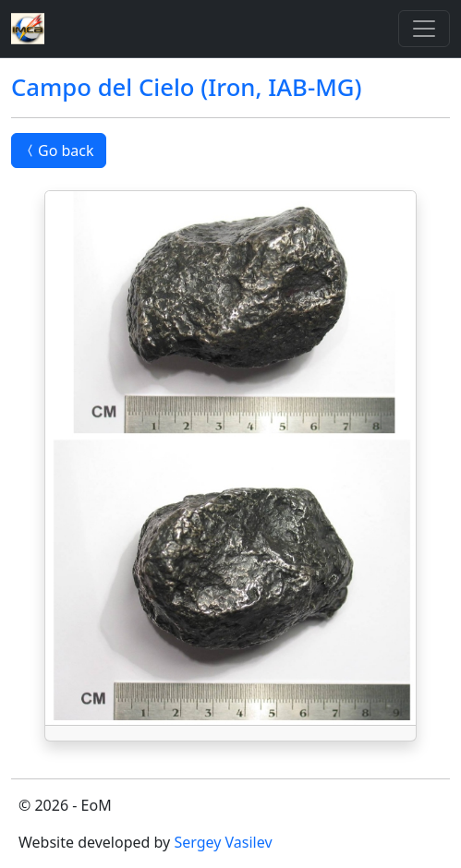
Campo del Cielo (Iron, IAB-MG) (186, 87)
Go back (59, 151)
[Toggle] (424, 29)
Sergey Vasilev (223, 842)
